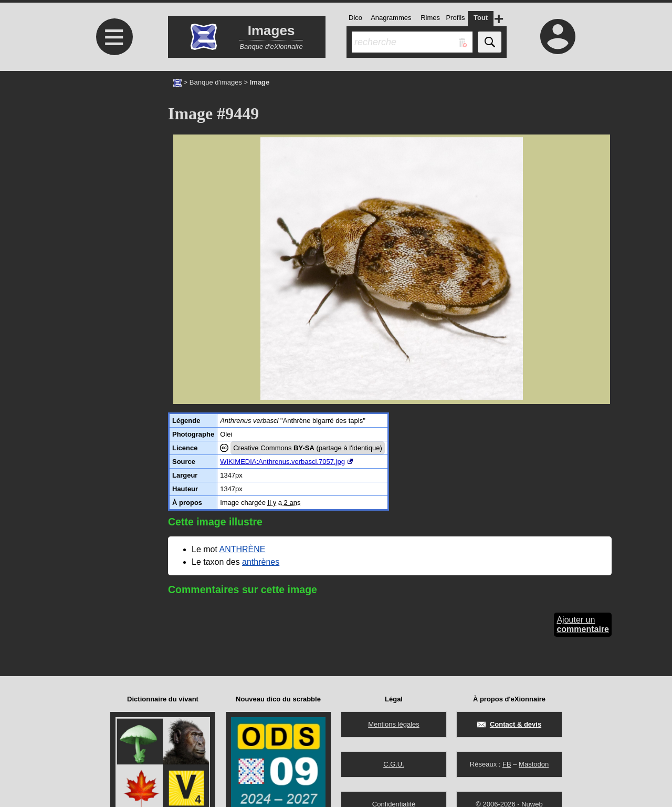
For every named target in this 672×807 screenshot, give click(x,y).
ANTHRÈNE (242, 549)
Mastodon (534, 764)
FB (507, 764)
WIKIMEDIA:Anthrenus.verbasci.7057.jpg (282, 462)
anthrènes (261, 562)
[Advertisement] (113, 159)
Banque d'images (216, 82)
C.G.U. (394, 764)
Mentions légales (394, 724)
